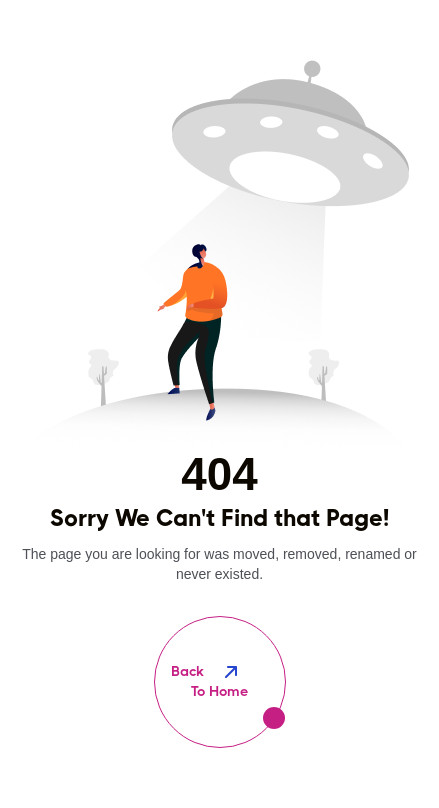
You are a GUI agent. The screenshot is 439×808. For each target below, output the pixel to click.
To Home (220, 680)
